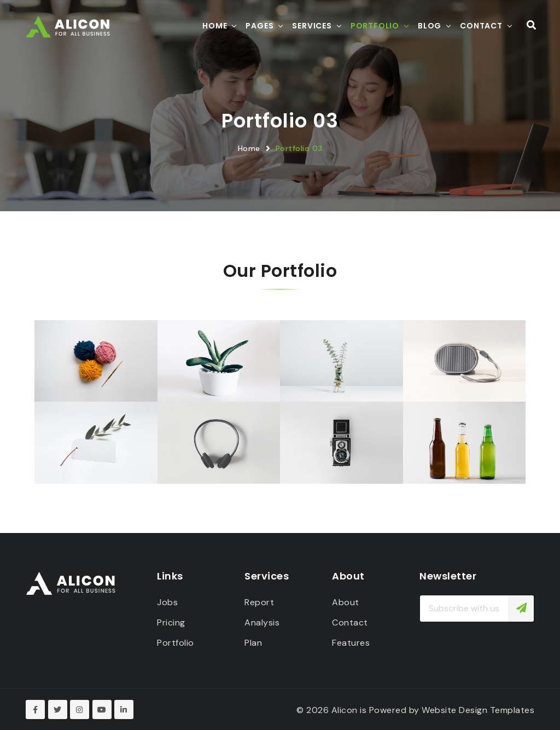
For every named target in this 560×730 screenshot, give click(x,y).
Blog (430, 26)
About (346, 602)
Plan (253, 643)
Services (312, 26)
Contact (481, 26)
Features (351, 643)
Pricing (171, 622)
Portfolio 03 (299, 148)
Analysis (262, 622)
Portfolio (374, 26)
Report (259, 602)
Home (215, 26)
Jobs (167, 602)
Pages (259, 26)
